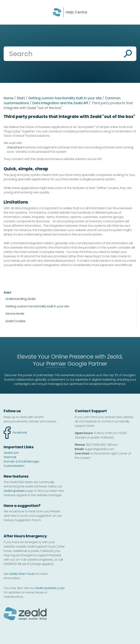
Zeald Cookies (15, 321)
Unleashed (14, 147)
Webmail (10, 457)
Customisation (14, 466)
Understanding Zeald (20, 299)
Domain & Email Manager (22, 461)
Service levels (15, 314)
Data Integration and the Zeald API (60, 103)
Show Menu (8, 12)
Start (21, 98)
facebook (15, 433)
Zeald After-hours (22, 574)
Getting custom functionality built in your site (65, 98)
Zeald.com (11, 453)
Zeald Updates (14, 491)
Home (8, 98)
